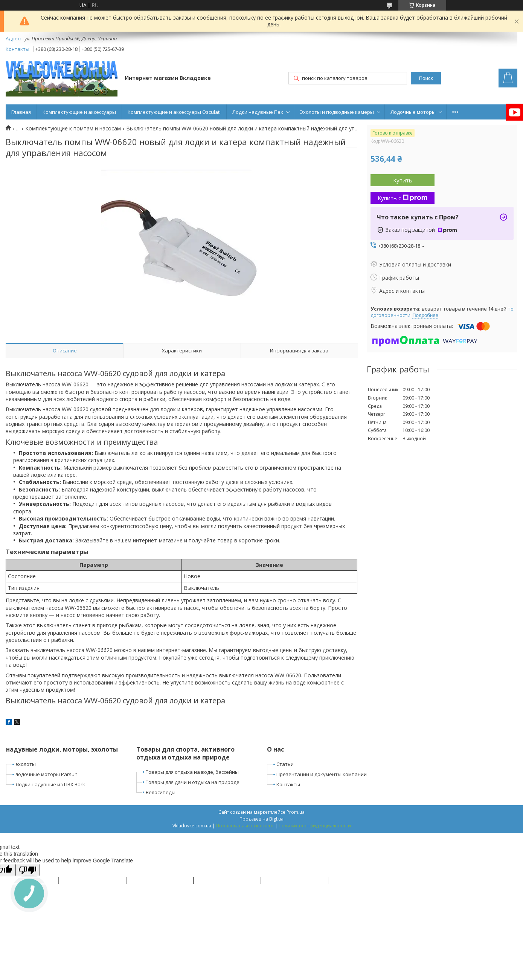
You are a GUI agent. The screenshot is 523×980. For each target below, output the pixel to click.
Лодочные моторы (413, 112)
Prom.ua (296, 812)
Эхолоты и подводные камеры (337, 112)
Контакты (288, 784)
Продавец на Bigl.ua (261, 819)
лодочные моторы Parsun (47, 774)
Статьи (285, 764)
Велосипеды (161, 792)
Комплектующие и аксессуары (79, 112)
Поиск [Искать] (426, 78)
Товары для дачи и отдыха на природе (193, 782)
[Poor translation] (27, 870)
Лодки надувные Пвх (258, 112)
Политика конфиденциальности (315, 826)
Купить (403, 180)
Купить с (403, 198)
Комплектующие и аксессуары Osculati (174, 112)
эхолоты (26, 764)
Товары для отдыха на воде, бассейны (192, 772)
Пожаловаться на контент (245, 826)
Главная (21, 112)
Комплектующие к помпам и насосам (73, 129)
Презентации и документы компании (322, 774)
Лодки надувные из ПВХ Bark (50, 784)
